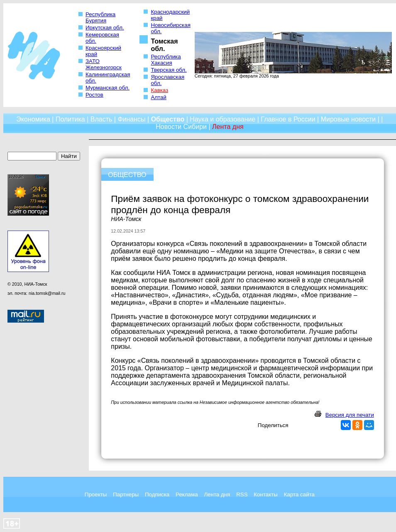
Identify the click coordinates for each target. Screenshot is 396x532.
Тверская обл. (169, 70)
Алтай (158, 97)
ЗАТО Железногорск (104, 64)
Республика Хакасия (166, 60)
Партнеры (126, 494)
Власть (101, 119)
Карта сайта (299, 494)
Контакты (266, 494)
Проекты (96, 494)
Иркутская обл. (105, 28)
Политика (70, 119)
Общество (168, 119)
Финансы (131, 119)
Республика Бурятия (100, 17)
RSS (242, 494)
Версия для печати (350, 415)
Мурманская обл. (108, 88)
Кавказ (159, 90)
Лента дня (217, 494)
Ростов (94, 95)
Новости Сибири (181, 127)
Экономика (33, 119)
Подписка (157, 494)
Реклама (187, 494)
